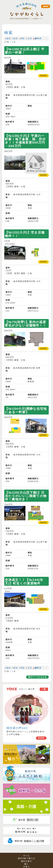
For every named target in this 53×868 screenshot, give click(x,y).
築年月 (37, 38)
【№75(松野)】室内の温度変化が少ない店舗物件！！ (26, 324)
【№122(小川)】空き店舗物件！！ (25, 234)
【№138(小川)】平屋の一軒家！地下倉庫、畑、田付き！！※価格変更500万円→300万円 (25, 141)
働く (26, 864)
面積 (14, 38)
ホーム (26, 856)
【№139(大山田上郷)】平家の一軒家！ (25, 51)
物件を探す (27, 861)
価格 (7, 38)
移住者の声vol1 (17, 728)
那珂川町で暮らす (27, 858)
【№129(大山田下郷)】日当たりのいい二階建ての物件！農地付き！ (26, 496)
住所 (29, 38)
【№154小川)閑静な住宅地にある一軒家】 (26, 410)
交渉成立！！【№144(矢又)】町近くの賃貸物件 (24, 581)
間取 (22, 38)
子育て (26, 867)
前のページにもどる (38, 677)
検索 (8, 33)
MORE (41, 738)
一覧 (44, 689)
